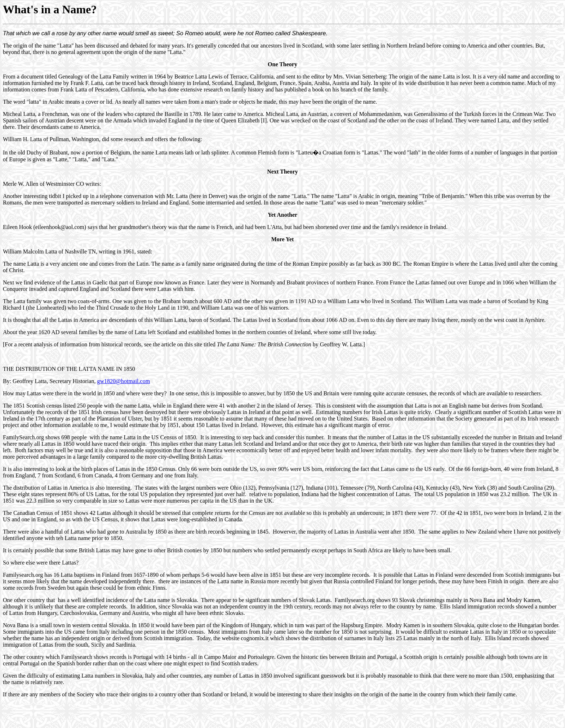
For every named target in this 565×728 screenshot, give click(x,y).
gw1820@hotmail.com (123, 381)
